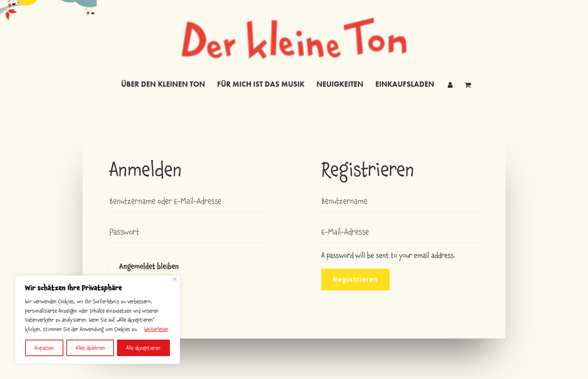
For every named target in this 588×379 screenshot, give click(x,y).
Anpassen (44, 348)
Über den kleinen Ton (163, 84)
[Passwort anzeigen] (112, 252)
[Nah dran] (175, 279)
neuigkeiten (340, 84)
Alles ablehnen (90, 348)
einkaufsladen (405, 84)
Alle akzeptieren (143, 348)
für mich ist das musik (261, 84)
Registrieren (356, 279)
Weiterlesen (156, 329)
